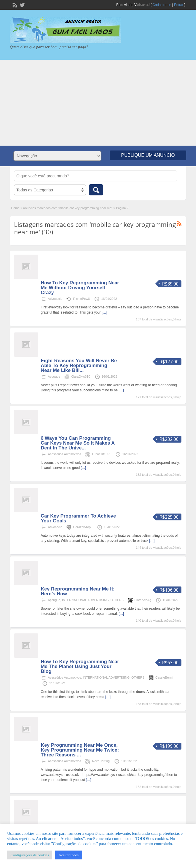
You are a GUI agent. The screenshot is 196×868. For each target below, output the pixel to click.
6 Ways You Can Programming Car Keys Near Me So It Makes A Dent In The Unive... (78, 443)
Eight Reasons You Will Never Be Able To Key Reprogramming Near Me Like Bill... (79, 365)
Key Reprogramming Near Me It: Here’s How (78, 591)
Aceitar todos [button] (69, 855)
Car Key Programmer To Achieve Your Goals (78, 518)
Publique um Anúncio (148, 155)
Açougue (54, 376)
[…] (104, 312)
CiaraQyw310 (81, 376)
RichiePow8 (81, 299)
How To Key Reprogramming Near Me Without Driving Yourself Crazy (80, 288)
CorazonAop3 (83, 527)
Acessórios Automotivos (64, 454)
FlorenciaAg (143, 600)
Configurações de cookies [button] (30, 855)
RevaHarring (101, 761)
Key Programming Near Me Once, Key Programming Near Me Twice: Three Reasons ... (80, 750)
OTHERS (117, 600)
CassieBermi (164, 677)
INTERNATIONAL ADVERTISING (85, 600)
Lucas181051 (101, 454)
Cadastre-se (162, 5)
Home (15, 208)
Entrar (179, 5)
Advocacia (55, 299)
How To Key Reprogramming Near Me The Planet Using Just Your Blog (80, 666)
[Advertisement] (98, 103)
